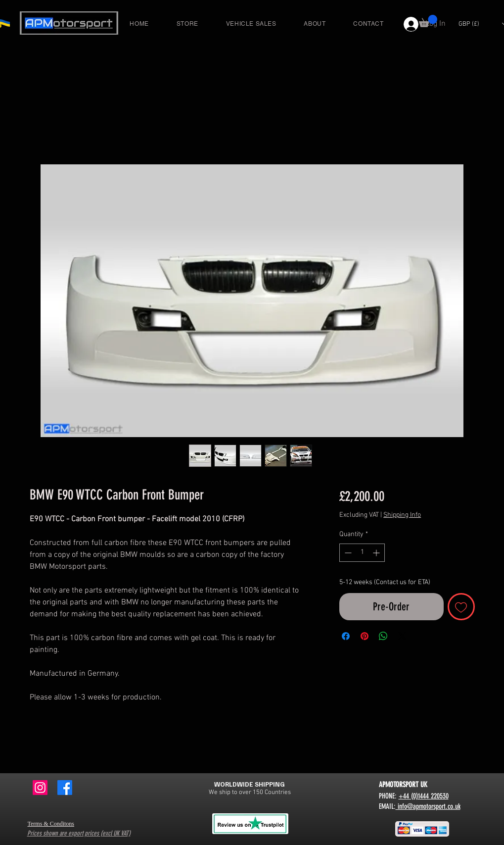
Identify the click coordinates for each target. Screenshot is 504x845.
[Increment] (377, 553)
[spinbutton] (362, 553)
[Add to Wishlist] (461, 607)
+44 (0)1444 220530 (424, 796)
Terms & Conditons (51, 824)
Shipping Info (402, 515)
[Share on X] (402, 636)
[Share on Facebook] (346, 636)
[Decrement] (347, 553)
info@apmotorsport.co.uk (428, 806)
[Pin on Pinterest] (365, 636)
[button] (428, 21)
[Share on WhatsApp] (383, 636)
